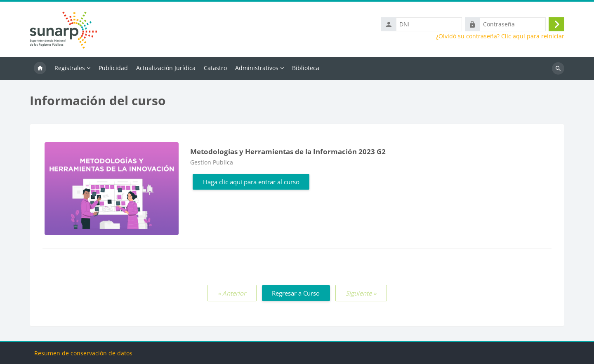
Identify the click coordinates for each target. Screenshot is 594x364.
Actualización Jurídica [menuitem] (166, 68)
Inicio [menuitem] (40, 68)
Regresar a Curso (296, 293)
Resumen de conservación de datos (83, 353)
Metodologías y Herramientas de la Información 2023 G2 (288, 151)
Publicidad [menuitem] (113, 68)
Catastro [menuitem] (215, 68)
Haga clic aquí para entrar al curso (251, 182)
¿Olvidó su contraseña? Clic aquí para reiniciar (500, 36)
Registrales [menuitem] (70, 68)
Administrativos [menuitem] (257, 68)
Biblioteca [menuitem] (306, 68)
